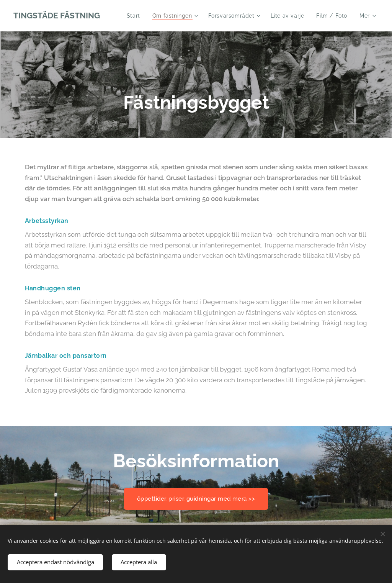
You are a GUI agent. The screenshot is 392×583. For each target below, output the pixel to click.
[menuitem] (133, 16)
